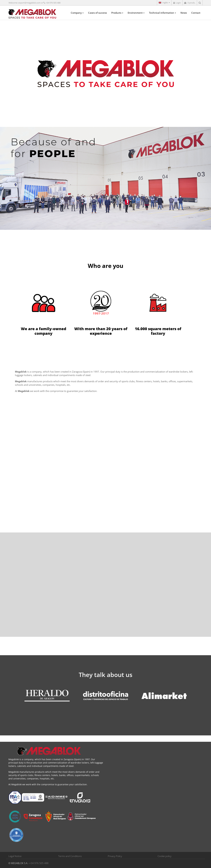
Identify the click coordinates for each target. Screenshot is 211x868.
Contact (196, 13)
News (184, 13)
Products (117, 13)
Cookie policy (164, 856)
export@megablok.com (29, 3)
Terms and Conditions (70, 856)
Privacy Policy (115, 856)
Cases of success (97, 13)
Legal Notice (15, 856)
